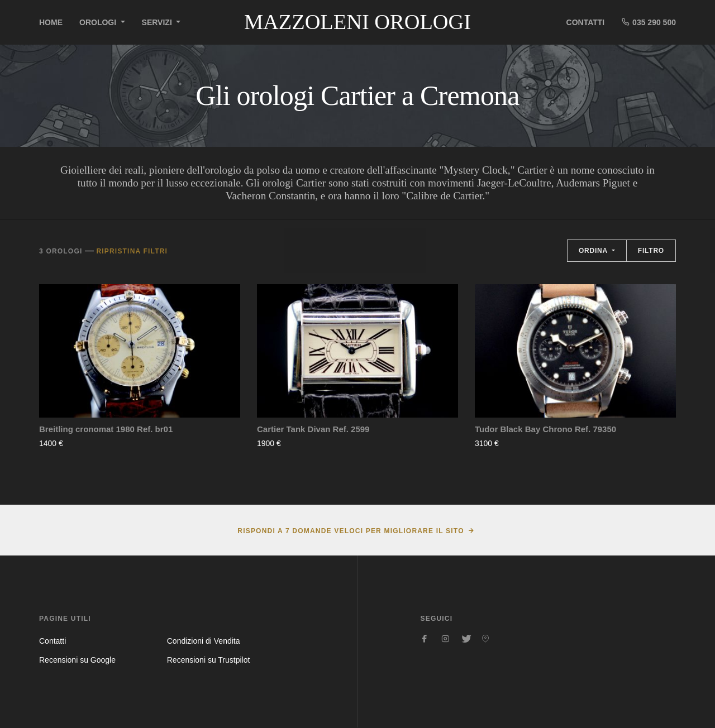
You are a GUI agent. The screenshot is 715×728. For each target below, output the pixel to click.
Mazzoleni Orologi (357, 22)
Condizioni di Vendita (204, 641)
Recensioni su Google (77, 660)
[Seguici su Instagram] (445, 639)
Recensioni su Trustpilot (209, 660)
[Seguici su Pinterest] (485, 639)
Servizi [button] (158, 22)
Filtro (651, 251)
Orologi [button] (99, 22)
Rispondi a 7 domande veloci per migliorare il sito (351, 531)
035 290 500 (649, 22)
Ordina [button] (594, 251)
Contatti (586, 22)
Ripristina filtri (132, 251)
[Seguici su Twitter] (465, 639)
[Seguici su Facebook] (425, 639)
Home (51, 22)
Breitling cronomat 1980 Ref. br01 (106, 429)
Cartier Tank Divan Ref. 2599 (313, 429)
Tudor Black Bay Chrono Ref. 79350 (545, 429)
